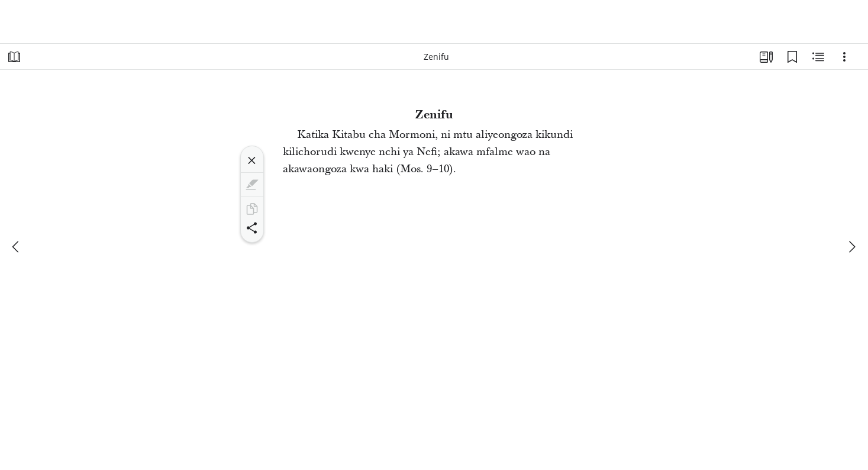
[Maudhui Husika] (818, 57)
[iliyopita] (17, 247)
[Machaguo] (844, 57)
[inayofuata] (851, 247)
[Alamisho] (792, 57)
